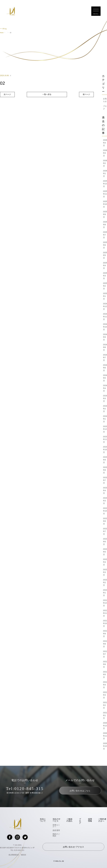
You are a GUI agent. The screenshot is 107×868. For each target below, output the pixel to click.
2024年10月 (105, 327)
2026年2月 (105, 163)
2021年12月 (105, 603)
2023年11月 (105, 439)
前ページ (86, 94)
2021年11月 (105, 613)
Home (2, 33)
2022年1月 (105, 593)
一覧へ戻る (47, 94)
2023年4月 (105, 490)
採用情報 (90, 820)
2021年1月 (105, 715)
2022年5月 (105, 552)
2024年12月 (105, 306)
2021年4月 (105, 685)
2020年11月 (105, 736)
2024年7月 (105, 358)
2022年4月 (105, 562)
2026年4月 (105, 143)
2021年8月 (105, 644)
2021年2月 (105, 705)
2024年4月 (105, 388)
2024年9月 (105, 337)
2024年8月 (105, 347)
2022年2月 (105, 582)
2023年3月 (105, 501)
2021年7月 (105, 654)
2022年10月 (105, 511)
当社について (43, 820)
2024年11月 (105, 317)
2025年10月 (105, 204)
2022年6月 (105, 542)
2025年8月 (105, 225)
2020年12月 (105, 726)
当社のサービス (57, 820)
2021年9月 (105, 634)
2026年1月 (105, 173)
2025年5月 (105, 255)
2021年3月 (105, 695)
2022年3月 (105, 572)
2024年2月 (105, 409)
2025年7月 (105, 235)
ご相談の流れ (69, 820)
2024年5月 (105, 378)
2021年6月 (105, 664)
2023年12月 (105, 429)
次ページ (7, 94)
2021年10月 (105, 623)
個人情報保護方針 (14, 855)
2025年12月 (105, 184)
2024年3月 (105, 398)
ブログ (80, 821)
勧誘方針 (24, 855)
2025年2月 (105, 286)
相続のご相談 (56, 835)
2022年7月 (105, 531)
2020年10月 (105, 746)
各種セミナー (56, 826)
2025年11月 (105, 194)
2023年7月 (105, 480)
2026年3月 (105, 153)
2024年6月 (105, 368)
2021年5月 (105, 674)
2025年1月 (105, 296)
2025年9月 (105, 214)
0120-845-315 (29, 789)
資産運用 (56, 830)
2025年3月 (105, 276)
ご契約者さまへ (102, 820)
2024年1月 (105, 419)
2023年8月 (105, 470)
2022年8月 (105, 521)
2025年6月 (105, 245)
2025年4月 (105, 265)
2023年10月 (105, 450)
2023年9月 (105, 460)
